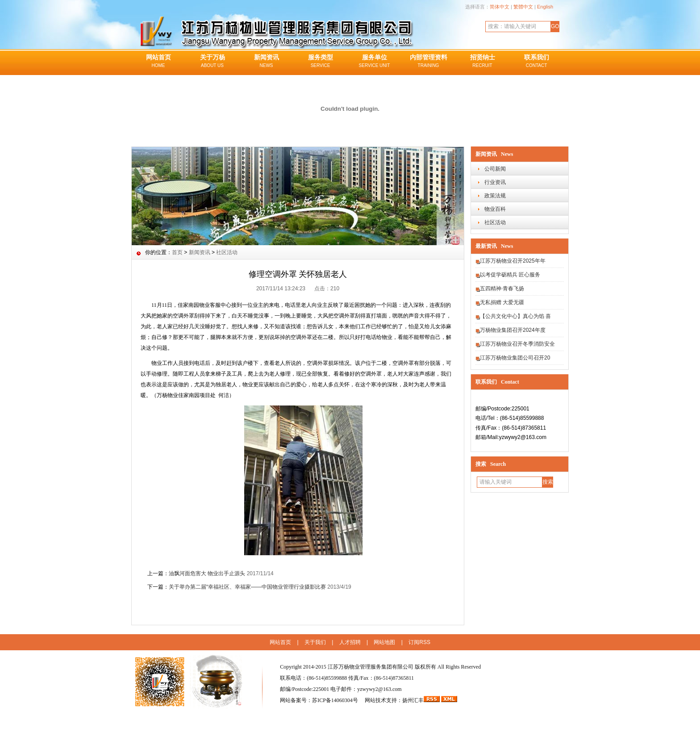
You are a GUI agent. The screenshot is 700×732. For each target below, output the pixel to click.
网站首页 (158, 62)
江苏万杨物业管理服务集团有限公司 (371, 667)
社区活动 (495, 222)
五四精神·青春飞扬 (502, 289)
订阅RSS (419, 642)
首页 (177, 252)
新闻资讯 (266, 62)
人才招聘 (350, 642)
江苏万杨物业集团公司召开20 (515, 358)
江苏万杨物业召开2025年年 (513, 261)
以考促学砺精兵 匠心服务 (510, 275)
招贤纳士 (482, 62)
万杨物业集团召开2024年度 (513, 330)
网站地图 (384, 642)
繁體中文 (523, 7)
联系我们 (536, 62)
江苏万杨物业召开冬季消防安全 (517, 344)
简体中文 (500, 7)
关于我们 (315, 642)
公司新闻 (495, 169)
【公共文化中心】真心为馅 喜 (515, 316)
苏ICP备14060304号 (336, 700)
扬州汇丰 (413, 700)
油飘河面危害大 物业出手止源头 (207, 573)
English (545, 7)
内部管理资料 (428, 62)
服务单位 (374, 62)
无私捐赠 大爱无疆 (502, 302)
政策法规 (495, 196)
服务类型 (320, 62)
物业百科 (495, 209)
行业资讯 (495, 182)
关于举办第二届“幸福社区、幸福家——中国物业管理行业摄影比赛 (247, 587)
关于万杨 (212, 62)
